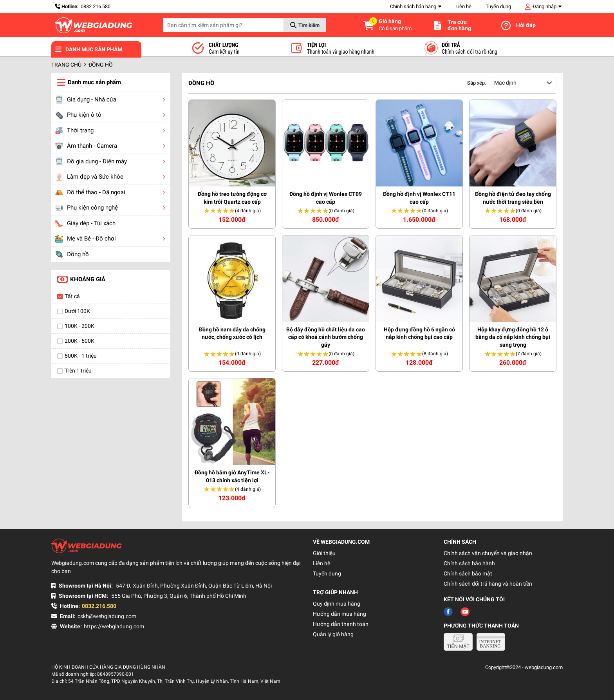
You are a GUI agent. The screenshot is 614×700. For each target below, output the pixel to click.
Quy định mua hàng (337, 604)
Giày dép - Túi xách (85, 223)
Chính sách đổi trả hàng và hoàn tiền (488, 584)
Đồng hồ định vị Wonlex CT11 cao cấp (419, 198)
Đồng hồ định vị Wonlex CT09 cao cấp (326, 198)
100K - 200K (79, 326)
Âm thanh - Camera (86, 146)
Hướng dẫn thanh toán (341, 624)
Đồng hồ (72, 254)
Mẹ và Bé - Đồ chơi (86, 239)
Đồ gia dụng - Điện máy (91, 161)
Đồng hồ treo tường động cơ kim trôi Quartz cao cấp (232, 198)
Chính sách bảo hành (469, 563)
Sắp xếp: (477, 83)
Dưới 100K (77, 311)
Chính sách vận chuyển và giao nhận (488, 553)
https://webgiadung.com (114, 626)
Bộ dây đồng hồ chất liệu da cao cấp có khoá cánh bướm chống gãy (326, 337)
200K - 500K (79, 341)
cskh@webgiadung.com (107, 616)
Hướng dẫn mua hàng (340, 614)
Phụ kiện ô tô (78, 115)
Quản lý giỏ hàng (333, 634)
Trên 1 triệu (78, 371)
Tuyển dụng (498, 6)
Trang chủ (66, 65)
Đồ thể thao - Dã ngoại (90, 192)
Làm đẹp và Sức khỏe (89, 177)
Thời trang (74, 130)
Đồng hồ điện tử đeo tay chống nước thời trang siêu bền (513, 198)
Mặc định (505, 83)
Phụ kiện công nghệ (87, 208)
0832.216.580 (96, 6)
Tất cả (72, 296)
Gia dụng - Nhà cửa (86, 99)
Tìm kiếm (309, 25)
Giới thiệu (324, 553)
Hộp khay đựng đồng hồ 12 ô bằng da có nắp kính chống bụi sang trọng (513, 337)
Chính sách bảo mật (468, 573)
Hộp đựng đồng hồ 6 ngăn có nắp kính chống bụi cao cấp (419, 333)
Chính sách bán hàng (413, 6)
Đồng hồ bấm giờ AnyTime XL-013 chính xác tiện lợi (232, 476)
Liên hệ (463, 6)
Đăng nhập (544, 6)
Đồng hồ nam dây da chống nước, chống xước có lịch (232, 333)
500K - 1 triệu (81, 356)
